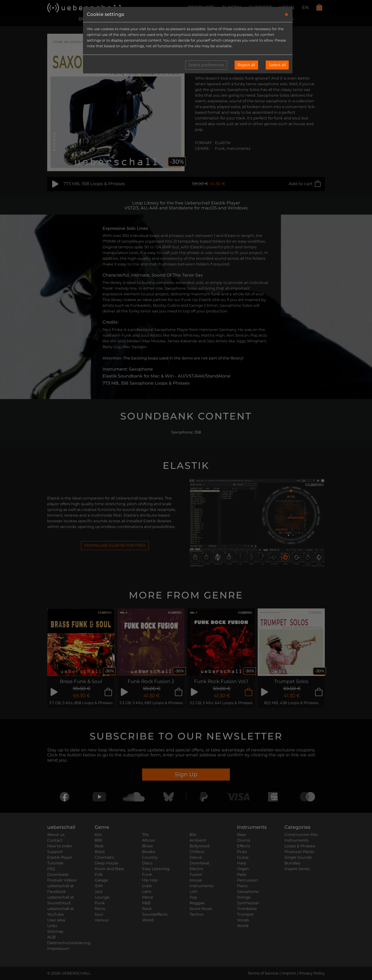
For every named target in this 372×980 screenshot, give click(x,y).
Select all (277, 65)
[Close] (286, 14)
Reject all (246, 65)
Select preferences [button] (206, 65)
